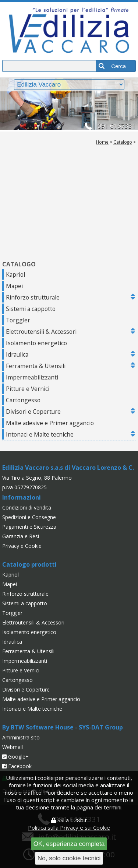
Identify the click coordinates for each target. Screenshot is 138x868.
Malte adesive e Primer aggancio (50, 423)
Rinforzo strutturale (33, 297)
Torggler (18, 320)
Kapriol (15, 274)
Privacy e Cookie (22, 546)
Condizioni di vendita (27, 507)
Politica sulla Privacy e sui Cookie (69, 827)
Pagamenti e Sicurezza (29, 527)
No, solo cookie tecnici (69, 858)
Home (102, 142)
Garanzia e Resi (21, 536)
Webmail (13, 747)
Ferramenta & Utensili (36, 366)
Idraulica (17, 354)
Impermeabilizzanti (32, 377)
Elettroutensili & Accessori (41, 332)
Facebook (17, 766)
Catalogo (123, 142)
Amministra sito (21, 737)
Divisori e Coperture (33, 412)
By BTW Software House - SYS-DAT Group (63, 727)
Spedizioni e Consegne (29, 517)
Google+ (15, 757)
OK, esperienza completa (69, 844)
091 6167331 (117, 126)
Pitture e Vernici (28, 389)
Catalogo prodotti (29, 564)
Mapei (14, 286)
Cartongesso (23, 400)
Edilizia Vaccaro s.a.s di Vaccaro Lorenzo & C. (68, 468)
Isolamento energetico (36, 343)
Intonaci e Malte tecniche (40, 434)
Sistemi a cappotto (31, 309)
